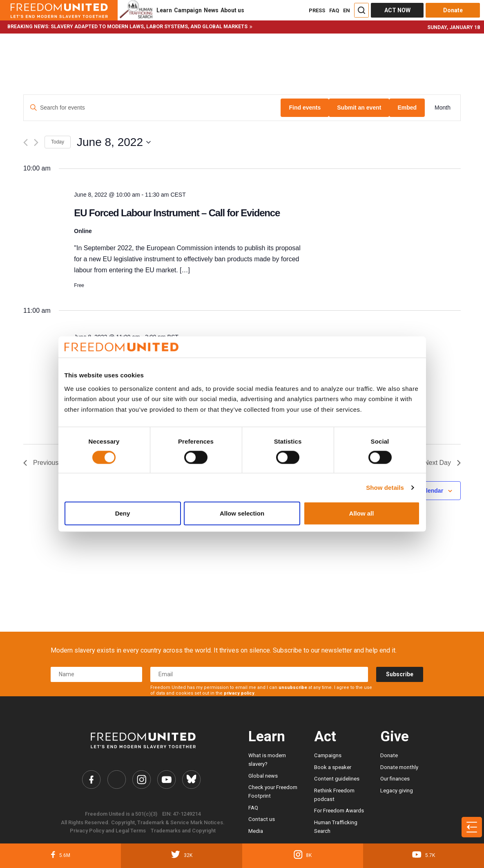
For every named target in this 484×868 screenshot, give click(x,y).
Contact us (262, 819)
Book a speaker (333, 767)
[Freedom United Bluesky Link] (192, 780)
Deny (123, 513)
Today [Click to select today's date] (58, 142)
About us (232, 10)
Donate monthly (399, 767)
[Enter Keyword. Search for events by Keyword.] (152, 108)
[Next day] (36, 142)
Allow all (362, 513)
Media (256, 831)
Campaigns (328, 755)
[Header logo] (59, 10)
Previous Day (48, 463)
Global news (263, 776)
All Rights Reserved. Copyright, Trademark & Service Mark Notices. (143, 822)
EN (347, 10)
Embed (407, 108)
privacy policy (239, 693)
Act (325, 737)
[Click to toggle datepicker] (114, 142)
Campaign (188, 10)
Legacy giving (397, 791)
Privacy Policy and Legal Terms (108, 831)
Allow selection (242, 513)
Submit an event (359, 108)
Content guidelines (337, 779)
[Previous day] (26, 142)
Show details (385, 487)
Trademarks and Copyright (183, 831)
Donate (389, 755)
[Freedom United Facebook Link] (91, 780)
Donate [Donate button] (453, 10)
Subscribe (400, 674)
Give (395, 737)
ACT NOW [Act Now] (397, 10)
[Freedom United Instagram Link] (142, 780)
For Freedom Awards (339, 811)
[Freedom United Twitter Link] (116, 780)
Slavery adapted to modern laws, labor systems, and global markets (149, 27)
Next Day (442, 463)
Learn (164, 10)
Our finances (395, 779)
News (211, 10)
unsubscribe (293, 687)
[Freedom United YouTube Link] (167, 780)
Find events (305, 108)
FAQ (334, 10)
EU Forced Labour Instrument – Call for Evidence (177, 213)
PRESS (317, 10)
